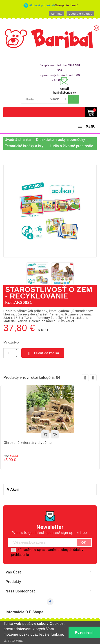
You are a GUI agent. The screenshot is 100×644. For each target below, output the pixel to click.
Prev (85, 378)
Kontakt (56, 14)
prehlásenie (20, 555)
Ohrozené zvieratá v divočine (28, 443)
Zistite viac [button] (14, 640)
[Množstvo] (9, 353)
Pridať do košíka (43, 353)
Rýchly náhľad (55, 434)
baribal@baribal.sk (65, 93)
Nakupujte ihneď (66, 5)
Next (93, 378)
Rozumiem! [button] (84, 632)
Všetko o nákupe (80, 14)
